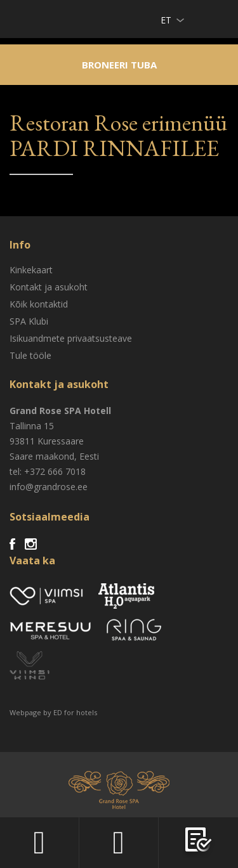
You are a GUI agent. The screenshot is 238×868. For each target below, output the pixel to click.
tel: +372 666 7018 (48, 471)
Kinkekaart (31, 270)
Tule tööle (30, 355)
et (166, 20)
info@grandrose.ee (49, 487)
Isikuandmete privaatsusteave (71, 338)
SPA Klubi (29, 321)
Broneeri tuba (119, 65)
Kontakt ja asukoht (49, 287)
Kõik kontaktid (39, 304)
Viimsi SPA (26, 19)
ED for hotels (75, 712)
